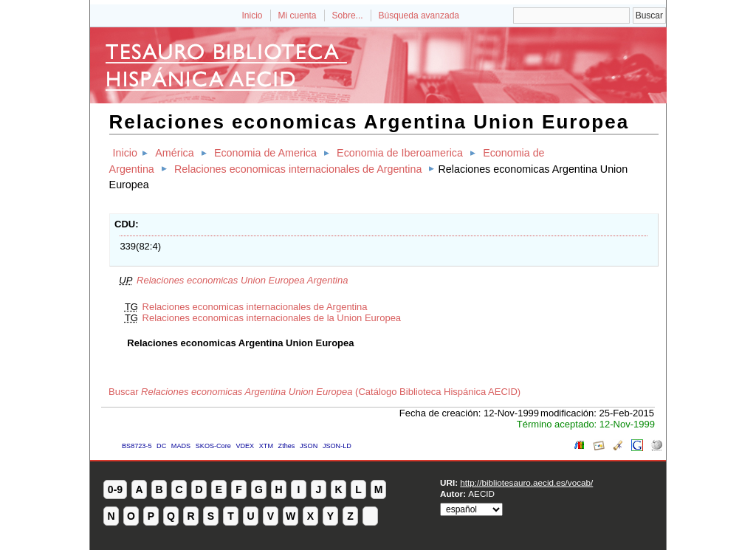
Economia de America (265, 153)
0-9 (115, 489)
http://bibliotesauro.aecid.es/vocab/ (526, 482)
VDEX (245, 446)
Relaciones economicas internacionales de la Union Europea (272, 318)
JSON (309, 446)
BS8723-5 (137, 446)
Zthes (287, 446)
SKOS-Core (213, 446)
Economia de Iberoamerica (400, 153)
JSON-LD (337, 446)
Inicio (252, 16)
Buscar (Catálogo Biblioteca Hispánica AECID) (315, 392)
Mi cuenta (298, 16)
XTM (266, 446)
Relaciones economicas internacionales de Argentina (298, 169)
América (174, 153)
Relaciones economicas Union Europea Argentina (242, 280)
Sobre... (348, 16)
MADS (181, 446)
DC (161, 446)
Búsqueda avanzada (419, 16)
